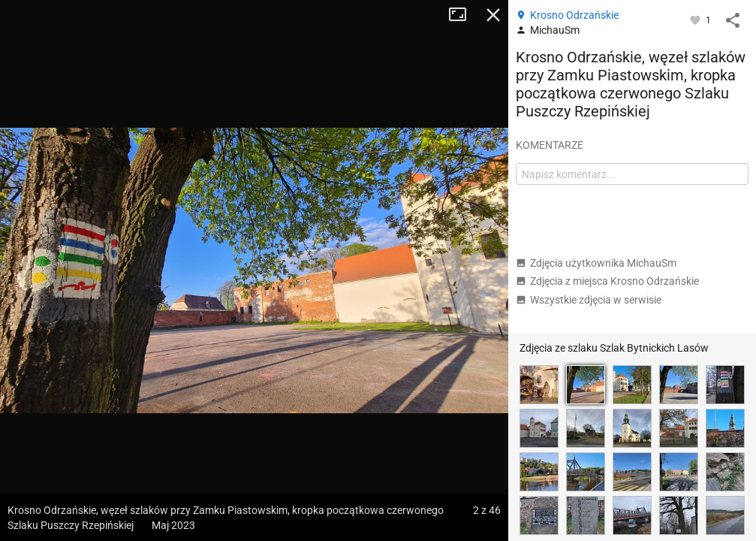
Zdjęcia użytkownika (596, 263)
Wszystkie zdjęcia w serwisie (589, 300)
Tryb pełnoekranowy (463, 15)
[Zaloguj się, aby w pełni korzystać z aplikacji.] (696, 20)
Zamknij (493, 15)
